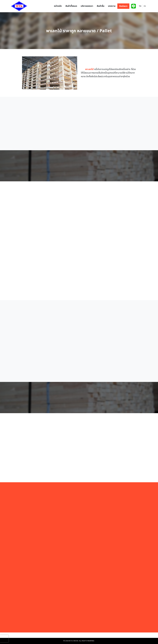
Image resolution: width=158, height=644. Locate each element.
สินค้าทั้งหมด (71, 6)
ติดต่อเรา (123, 6)
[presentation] (4, 639)
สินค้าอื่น (101, 6)
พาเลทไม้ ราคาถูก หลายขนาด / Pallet (79, 31)
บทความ (112, 6)
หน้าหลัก (58, 6)
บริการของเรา (87, 6)
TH (140, 6)
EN (145, 6)
